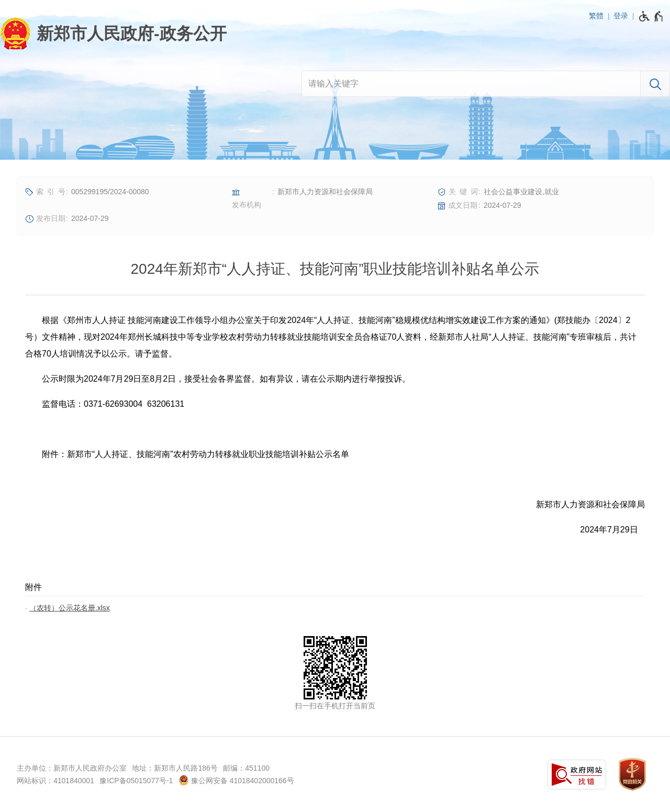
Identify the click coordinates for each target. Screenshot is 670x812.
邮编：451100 (246, 768)
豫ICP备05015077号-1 (136, 781)
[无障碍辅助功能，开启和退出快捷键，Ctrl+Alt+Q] (651, 16)
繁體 (596, 16)
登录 (621, 16)
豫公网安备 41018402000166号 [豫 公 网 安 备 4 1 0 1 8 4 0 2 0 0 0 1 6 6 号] (236, 780)
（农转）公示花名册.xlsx (70, 608)
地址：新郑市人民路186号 (175, 768)
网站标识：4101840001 (55, 781)
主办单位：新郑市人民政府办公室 (72, 768)
